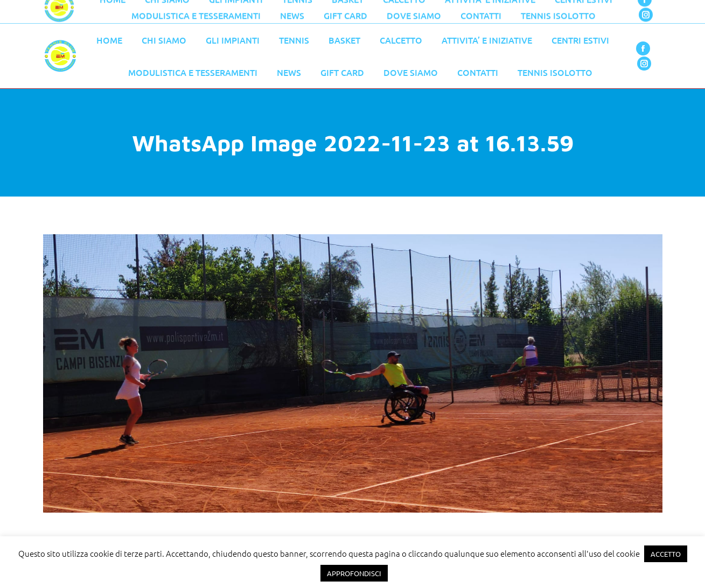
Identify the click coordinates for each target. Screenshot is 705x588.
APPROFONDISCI (354, 573)
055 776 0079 (272, 12)
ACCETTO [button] (666, 554)
